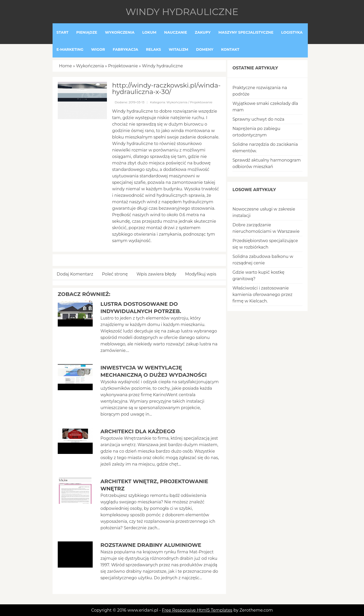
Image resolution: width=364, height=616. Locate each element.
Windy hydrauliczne (162, 66)
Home (65, 66)
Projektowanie (123, 66)
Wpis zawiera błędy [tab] (156, 274)
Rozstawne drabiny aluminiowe (151, 545)
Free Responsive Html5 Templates (197, 610)
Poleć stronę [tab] (115, 274)
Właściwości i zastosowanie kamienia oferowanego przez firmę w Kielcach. (262, 295)
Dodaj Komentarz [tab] (75, 274)
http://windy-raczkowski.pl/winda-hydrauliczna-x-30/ (166, 88)
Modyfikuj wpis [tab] (201, 274)
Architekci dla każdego (138, 431)
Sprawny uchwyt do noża (258, 119)
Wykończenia (90, 66)
